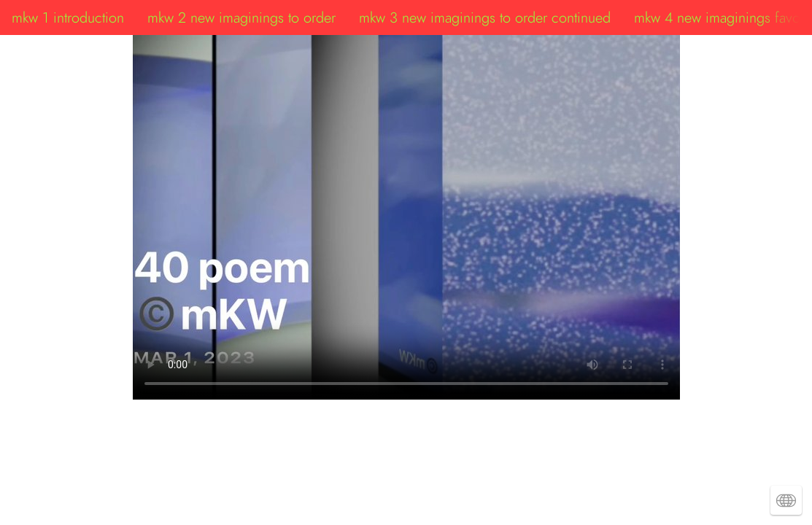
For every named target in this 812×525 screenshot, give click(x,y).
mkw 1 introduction (68, 17)
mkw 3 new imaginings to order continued (485, 17)
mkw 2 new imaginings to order (241, 17)
